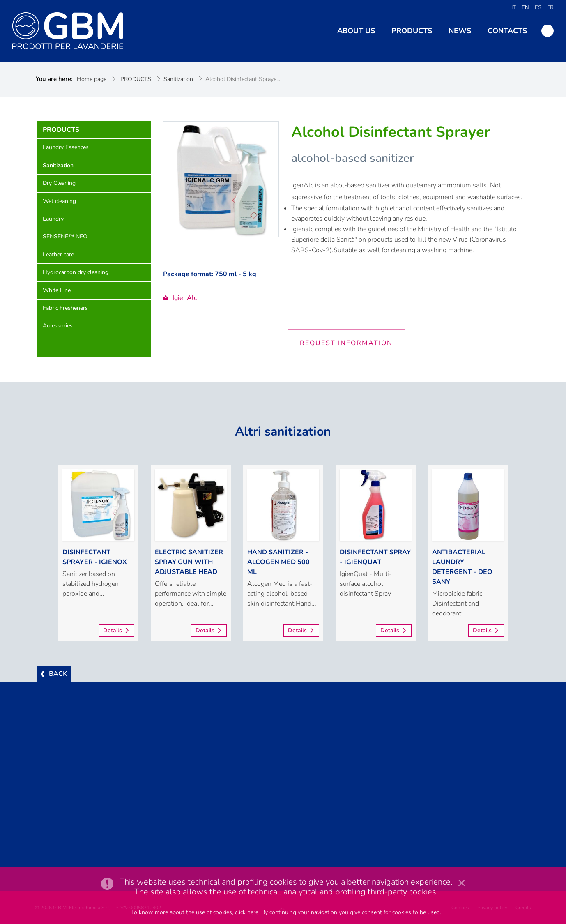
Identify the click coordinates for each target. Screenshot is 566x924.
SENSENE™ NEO (65, 236)
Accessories (58, 326)
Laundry (53, 219)
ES (538, 7)
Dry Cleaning (59, 183)
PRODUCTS (136, 79)
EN (525, 7)
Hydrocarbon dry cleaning (76, 272)
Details (113, 630)
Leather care (58, 255)
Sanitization (178, 79)
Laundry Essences (66, 147)
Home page (92, 79)
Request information (346, 343)
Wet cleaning (59, 201)
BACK (58, 674)
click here (247, 912)
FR (550, 7)
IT (514, 7)
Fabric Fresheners (65, 308)
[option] (98, 553)
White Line (57, 290)
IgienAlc (180, 298)
